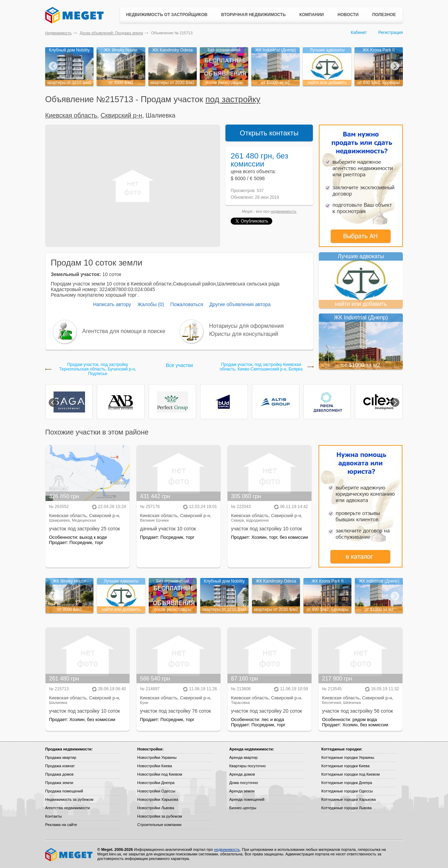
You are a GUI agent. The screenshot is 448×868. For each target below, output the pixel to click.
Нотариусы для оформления (247, 326)
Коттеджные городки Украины (348, 757)
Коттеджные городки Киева (345, 766)
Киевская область (71, 115)
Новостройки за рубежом (160, 816)
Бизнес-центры (243, 808)
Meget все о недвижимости (69, 855)
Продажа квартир (61, 757)
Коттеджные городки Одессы (347, 791)
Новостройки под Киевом (160, 774)
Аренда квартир (243, 757)
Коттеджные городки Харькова (349, 799)
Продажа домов (59, 774)
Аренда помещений (247, 799)
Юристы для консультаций (244, 334)
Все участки (179, 365)
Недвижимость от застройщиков (167, 15)
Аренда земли (242, 791)
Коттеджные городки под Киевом (351, 774)
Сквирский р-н (121, 115)
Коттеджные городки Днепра (347, 783)
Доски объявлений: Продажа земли (111, 33)
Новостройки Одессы (156, 791)
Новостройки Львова (156, 808)
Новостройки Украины (157, 757)
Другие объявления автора (240, 304)
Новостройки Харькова (158, 799)
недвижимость (283, 211)
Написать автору (112, 304)
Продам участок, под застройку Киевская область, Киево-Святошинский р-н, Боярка (261, 367)
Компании (311, 15)
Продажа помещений (64, 791)
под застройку (233, 99)
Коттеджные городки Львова (346, 808)
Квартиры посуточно (247, 766)
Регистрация (391, 33)
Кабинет (359, 33)
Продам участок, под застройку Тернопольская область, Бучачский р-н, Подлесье (98, 369)
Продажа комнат (60, 766)
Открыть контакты (269, 133)
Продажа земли (59, 783)
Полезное (384, 15)
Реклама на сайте (61, 825)
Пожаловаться (187, 304)
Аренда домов (242, 774)
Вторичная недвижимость (254, 15)
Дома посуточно (244, 783)
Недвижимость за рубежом (69, 799)
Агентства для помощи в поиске (124, 331)
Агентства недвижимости (68, 808)
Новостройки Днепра (156, 783)
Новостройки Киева (155, 766)
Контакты (54, 816)
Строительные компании (159, 825)
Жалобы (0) (150, 304)
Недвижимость (58, 33)
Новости (348, 15)
